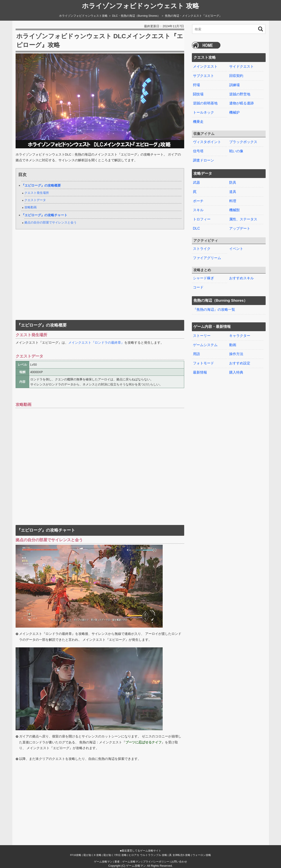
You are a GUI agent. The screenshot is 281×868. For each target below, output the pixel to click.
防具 (233, 182)
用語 (196, 354)
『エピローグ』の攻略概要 (41, 185)
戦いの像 (236, 151)
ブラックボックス (243, 142)
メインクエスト (205, 66)
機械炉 (234, 112)
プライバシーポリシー (156, 862)
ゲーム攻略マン (103, 862)
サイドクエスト (241, 66)
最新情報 (200, 372)
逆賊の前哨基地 (205, 103)
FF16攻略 (76, 855)
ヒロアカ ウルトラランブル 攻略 (148, 855)
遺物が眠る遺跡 (241, 103)
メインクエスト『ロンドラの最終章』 (96, 343)
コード (198, 287)
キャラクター (240, 336)
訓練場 (234, 85)
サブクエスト (204, 76)
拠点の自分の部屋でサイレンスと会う (50, 222)
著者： (128, 862)
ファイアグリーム (207, 258)
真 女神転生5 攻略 (180, 855)
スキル (198, 210)
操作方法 (236, 354)
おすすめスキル (241, 278)
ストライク (202, 249)
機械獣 (234, 210)
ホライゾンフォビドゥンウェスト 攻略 (140, 6)
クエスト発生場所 (37, 193)
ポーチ (198, 201)
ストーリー (202, 336)
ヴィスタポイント (207, 142)
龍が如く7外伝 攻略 (115, 855)
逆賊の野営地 (240, 94)
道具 (233, 192)
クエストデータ (35, 200)
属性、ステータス (243, 219)
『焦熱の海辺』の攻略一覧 (214, 310)
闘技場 (198, 94)
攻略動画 (31, 207)
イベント (236, 249)
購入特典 (236, 372)
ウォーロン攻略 (202, 855)
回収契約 (236, 76)
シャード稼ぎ (204, 278)
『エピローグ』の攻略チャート (44, 215)
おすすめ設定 (240, 363)
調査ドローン (204, 160)
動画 (233, 345)
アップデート (240, 228)
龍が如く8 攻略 (92, 855)
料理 (233, 201)
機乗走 (198, 122)
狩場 (196, 85)
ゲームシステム (205, 345)
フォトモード (204, 363)
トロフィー (202, 219)
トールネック (204, 112)
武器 (196, 182)
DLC (196, 228)
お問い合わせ (179, 862)
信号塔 (198, 151)
